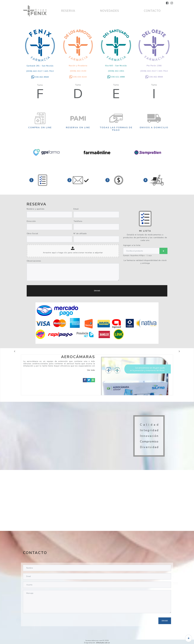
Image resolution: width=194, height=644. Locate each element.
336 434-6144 (78, 77)
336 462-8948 (40, 77)
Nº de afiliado (80, 234)
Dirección (31, 221)
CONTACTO (152, 11)
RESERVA (68, 11)
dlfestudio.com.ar (103, 643)
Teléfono (78, 221)
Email (76, 209)
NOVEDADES (110, 11)
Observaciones (34, 261)
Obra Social (32, 234)
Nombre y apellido (36, 209)
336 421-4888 (116, 77)
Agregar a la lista (132, 245)
